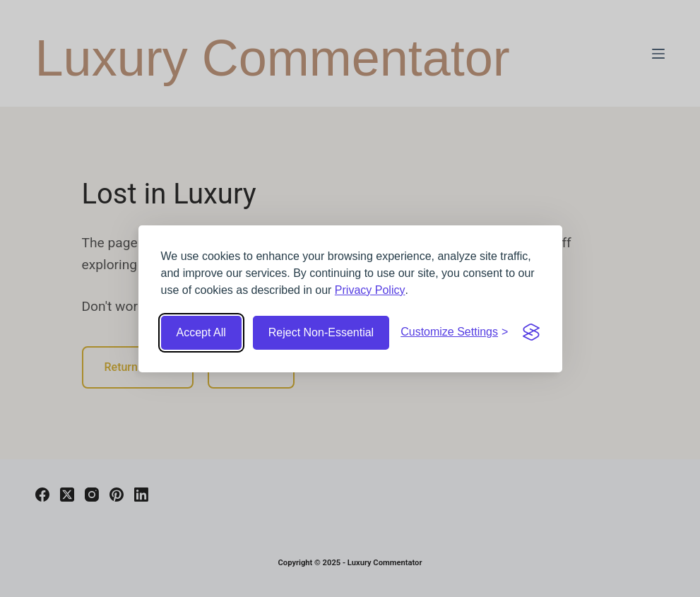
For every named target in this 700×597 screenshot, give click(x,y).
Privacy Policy (370, 290)
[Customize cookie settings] (454, 332)
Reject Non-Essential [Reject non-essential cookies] (321, 332)
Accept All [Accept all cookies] (201, 332)
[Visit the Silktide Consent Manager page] (531, 332)
